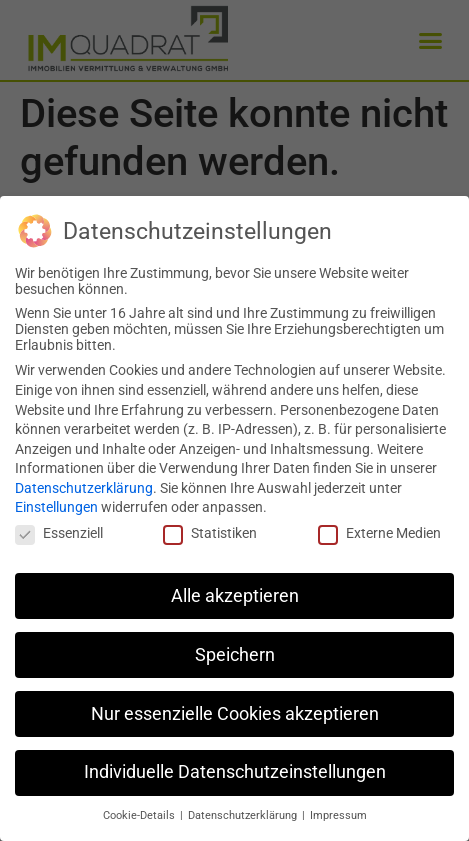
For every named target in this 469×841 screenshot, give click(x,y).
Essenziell (59, 532)
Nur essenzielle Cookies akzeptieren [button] (235, 713)
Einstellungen (56, 507)
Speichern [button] (235, 654)
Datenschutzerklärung (84, 487)
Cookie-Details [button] (140, 814)
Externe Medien (379, 532)
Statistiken (210, 532)
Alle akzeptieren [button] (235, 595)
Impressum (338, 814)
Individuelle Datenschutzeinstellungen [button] (235, 772)
